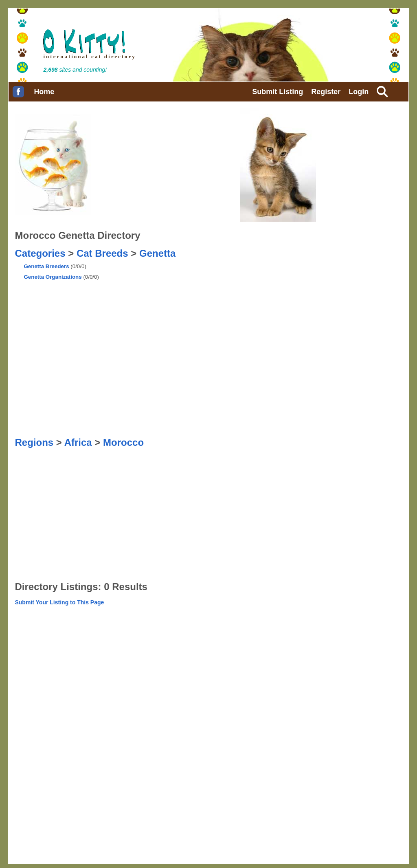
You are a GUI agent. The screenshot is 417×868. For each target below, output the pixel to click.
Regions (34, 442)
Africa (78, 442)
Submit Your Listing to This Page (59, 602)
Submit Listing (278, 92)
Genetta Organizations (53, 277)
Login (359, 92)
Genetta (157, 253)
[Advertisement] (183, 280)
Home (44, 92)
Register (326, 92)
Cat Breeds (102, 253)
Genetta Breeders (46, 266)
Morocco (123, 442)
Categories (40, 253)
